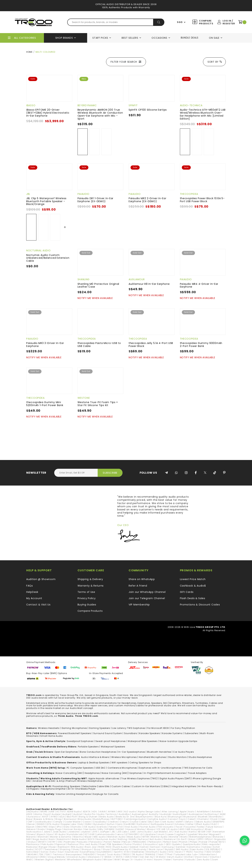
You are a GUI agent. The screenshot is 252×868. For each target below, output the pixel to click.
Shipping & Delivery (90, 579)
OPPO (200, 839)
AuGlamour (137, 279)
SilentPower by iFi (121, 849)
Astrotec (216, 812)
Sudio (163, 852)
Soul (61, 852)
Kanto (192, 832)
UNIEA (43, 857)
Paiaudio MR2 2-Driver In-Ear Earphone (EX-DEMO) (148, 200)
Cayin (182, 819)
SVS (171, 852)
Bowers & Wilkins (44, 819)
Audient (67, 814)
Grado (41, 829)
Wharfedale (74, 860)
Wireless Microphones (124, 757)
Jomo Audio (144, 832)
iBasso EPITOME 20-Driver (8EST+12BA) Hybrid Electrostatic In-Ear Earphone (48, 113)
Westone (84, 398)
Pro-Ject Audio (89, 844)
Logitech (181, 834)
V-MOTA (118, 857)
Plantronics (33, 844)
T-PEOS (188, 852)
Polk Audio (48, 844)
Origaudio (220, 839)
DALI (151, 822)
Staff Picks (100, 38)
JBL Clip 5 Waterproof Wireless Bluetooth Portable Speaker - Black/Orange (46, 201)
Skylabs (169, 849)
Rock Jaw (91, 847)
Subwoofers (191, 733)
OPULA (208, 839)
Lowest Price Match (193, 579)
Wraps (125, 860)
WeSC (30, 860)
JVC (171, 832)
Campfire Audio (157, 819)
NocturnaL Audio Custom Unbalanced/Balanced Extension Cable (48, 258)
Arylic (191, 812)
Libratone (150, 834)
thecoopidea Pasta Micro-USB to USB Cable (99, 345)
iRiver (208, 829)
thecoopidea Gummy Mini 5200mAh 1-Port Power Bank (45, 404)
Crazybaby (99, 822)
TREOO (126, 854)
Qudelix (176, 844)
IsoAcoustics (34, 832)
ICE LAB (161, 829)
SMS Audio (182, 849)
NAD (29, 839)
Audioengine (139, 814)
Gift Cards (187, 592)
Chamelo (203, 819)
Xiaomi (158, 860)
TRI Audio (137, 854)
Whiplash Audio (92, 860)
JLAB (132, 832)
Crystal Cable (138, 822)
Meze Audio (134, 837)
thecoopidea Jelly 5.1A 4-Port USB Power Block (151, 345)
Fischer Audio (148, 827)
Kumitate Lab (75, 834)
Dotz (81, 824)
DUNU (88, 824)
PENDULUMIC (140, 842)
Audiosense (196, 814)
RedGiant (64, 847)
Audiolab (166, 814)
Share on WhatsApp (142, 579)
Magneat (214, 834)
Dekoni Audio (203, 822)
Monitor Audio (159, 837)
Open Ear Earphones (66, 752)
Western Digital (44, 860)
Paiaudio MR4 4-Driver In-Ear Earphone (199, 285)
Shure (106, 849)
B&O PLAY (72, 817)
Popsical (61, 844)
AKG (120, 812)
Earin (120, 824)
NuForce (143, 839)
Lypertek (192, 834)
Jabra (47, 832)
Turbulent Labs (183, 854)
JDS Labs (122, 832)
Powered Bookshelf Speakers (75, 733)
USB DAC (101, 768)
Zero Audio (203, 860)
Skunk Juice (156, 849)
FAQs (30, 586)
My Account (34, 598)
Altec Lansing (170, 812)
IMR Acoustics (195, 829)
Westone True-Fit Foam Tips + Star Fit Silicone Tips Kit (98, 404)
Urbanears (94, 857)
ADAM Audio (74, 812)
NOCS (91, 839)
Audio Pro (90, 814)
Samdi (144, 847)
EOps (52, 827)
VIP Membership (139, 605)
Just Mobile (160, 832)
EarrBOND (130, 824)
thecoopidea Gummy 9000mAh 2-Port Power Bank (201, 345)
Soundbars (131, 733)
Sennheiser (51, 849)
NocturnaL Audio (38, 250)
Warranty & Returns (91, 586)
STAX (127, 852)
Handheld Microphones (153, 757)
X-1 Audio (137, 860)
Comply (58, 822)
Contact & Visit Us (38, 605)
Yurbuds (190, 860)
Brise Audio (85, 819)
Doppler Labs (69, 824)
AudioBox (124, 814)
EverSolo (102, 827)
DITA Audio (53, 824)
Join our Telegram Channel (147, 598)
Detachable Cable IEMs (96, 786)
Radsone (32, 847)
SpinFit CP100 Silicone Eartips (148, 110)
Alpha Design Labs (149, 812)
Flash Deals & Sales (193, 598)
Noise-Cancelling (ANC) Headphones (78, 773)
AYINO (54, 817)
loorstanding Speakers (67, 786)
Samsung (168, 847)
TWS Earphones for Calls (198, 768)
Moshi (184, 837)
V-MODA (106, 857)
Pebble (117, 842)
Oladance (169, 839)
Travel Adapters (197, 773)
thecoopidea (189, 194)
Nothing (123, 839)
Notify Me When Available (95, 298)
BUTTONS (117, 819)
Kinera (31, 834)
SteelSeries (138, 852)
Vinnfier (189, 857)
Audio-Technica (191, 105)
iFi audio (172, 829)
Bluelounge (175, 817)
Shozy (97, 849)
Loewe (170, 834)
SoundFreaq (87, 852)
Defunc (189, 822)
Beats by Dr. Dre (125, 817)
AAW (52, 812)
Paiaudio (84, 194)
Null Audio (156, 839)
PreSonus (73, 844)
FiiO (121, 827)
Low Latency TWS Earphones (129, 728)
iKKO (182, 829)
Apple (183, 812)
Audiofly (154, 814)
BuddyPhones (101, 819)
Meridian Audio (116, 837)
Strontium (152, 852)
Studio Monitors (177, 757)
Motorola (218, 837)
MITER (146, 837)
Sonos (44, 852)
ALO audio (130, 812)
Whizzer (108, 860)
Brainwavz (70, 819)
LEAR (92, 834)
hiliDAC (120, 829)
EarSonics (143, 824)
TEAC (48, 854)
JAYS (95, 832)
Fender (113, 827)
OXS (60, 842)
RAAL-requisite (211, 844)
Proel (102, 844)
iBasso (31, 105)
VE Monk (160, 857)
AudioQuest (180, 814)
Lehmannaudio (105, 834)
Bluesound (190, 817)
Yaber (168, 860)
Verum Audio (175, 857)
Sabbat (134, 847)
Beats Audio (107, 817)
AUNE (223, 814)
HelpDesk (32, 592)
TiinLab (101, 854)
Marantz (31, 837)
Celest (191, 819)
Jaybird (85, 832)
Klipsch (41, 834)
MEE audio (100, 837)
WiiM (117, 860)
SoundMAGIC (104, 852)
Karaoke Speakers (150, 733)
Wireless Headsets (49, 728)
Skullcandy (140, 849)
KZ (86, 834)
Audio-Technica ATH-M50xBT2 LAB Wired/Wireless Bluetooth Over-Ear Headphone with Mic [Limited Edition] (203, 114)
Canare (172, 819)
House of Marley (136, 829)
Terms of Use (86, 592)
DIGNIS (41, 824)
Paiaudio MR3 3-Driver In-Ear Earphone (45, 345)
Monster (174, 837)
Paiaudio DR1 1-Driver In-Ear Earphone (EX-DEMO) (96, 200)
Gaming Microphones (74, 728)
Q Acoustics (150, 844)
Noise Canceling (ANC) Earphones (122, 773)
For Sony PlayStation (183, 728)
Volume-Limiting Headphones (73, 794)
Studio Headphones (200, 757)
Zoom (215, 860)
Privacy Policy (87, 598)
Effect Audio (203, 824)
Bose (29, 819)
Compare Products (206, 22)
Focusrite (189, 827)
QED (168, 844)
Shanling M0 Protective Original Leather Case (98, 285)
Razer (53, 847)
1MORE (44, 812)
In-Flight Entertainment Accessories (165, 773)
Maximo (78, 837)
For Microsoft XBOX (158, 728)
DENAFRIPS (218, 822)
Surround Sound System (108, 733)
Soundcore (72, 852)
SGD (180, 22)
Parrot (107, 842)
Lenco (120, 834)
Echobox (180, 824)
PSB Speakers (115, 844)
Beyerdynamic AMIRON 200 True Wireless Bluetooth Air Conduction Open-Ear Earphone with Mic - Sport (100, 114)
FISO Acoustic (166, 827)
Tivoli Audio (114, 854)
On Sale (214, 38)
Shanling (84, 279)
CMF (30, 822)
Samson (155, 847)
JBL (28, 194)
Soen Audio (197, 849)
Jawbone (73, 832)
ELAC (214, 824)
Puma (128, 844)
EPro (59, 827)
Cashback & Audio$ (193, 586)
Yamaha (178, 860)
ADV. (95, 812)
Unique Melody (56, 857)
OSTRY (52, 842)
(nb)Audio (32, 812)
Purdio (137, 844)
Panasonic (96, 842)
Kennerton (219, 832)
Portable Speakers (88, 747)
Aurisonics (34, 817)
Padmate (69, 842)
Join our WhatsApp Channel (147, 592)
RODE (101, 847)
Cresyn (124, 822)
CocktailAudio (43, 822)
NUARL (133, 839)
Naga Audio (40, 839)
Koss (50, 834)
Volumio (215, 857)
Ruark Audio (120, 847)
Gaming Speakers (100, 728)
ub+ (196, 854)
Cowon (87, 822)
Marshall (43, 837)
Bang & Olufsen (88, 817)
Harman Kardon (73, 829)
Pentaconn (155, 842)
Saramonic (194, 847)
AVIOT (45, 817)
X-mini (148, 860)
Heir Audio (90, 829)
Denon (31, 824)
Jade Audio (59, 832)
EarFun (111, 824)
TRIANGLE (150, 854)
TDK (41, 854)
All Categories (25, 38)
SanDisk (180, 847)
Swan (178, 852)
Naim (52, 839)
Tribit (160, 854)
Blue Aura (161, 817)
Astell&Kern (203, 812)
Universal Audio (76, 857)
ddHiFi (180, 822)
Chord (214, 819)
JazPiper (104, 832)
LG (141, 834)
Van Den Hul (147, 857)
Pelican (127, 842)
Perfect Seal (170, 842)
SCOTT (39, 849)
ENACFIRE (42, 827)
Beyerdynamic (87, 105)
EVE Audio (89, 827)
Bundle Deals (190, 38)
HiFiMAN (110, 829)
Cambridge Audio (135, 819)
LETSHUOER (132, 834)
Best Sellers (130, 38)
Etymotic (77, 827)
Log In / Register (229, 22)
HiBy (101, 829)
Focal (179, 827)
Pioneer (203, 842)
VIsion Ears (201, 857)
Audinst (78, 814)
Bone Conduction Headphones (98, 752)
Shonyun (87, 849)
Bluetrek (203, 817)
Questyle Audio (192, 844)
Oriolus (32, 842)
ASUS (29, 814)
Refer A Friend (138, 586)
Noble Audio (79, 839)
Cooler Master (73, 822)
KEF (209, 832)
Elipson (30, 827)
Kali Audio (181, 832)
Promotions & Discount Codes (200, 605)
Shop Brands (64, 38)
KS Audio (60, 834)
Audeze (56, 814)
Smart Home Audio (51, 736)
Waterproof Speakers (113, 747)
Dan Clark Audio (164, 822)
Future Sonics (214, 827)
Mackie (203, 834)
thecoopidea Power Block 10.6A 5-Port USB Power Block (202, 200)
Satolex (207, 847)
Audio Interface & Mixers (95, 757)
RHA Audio (77, 847)
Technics (58, 854)
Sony (53, 852)
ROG (109, 847)
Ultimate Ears (208, 854)
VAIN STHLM (131, 857)
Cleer (222, 819)
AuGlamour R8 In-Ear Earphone (149, 284)
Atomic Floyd (42, 814)
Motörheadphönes (200, 837)
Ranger (43, 847)
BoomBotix (216, 817)
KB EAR (202, 832)
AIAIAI (103, 812)
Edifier (190, 824)
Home (29, 52)
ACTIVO (61, 812)
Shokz (76, 849)
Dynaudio (99, 824)
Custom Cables (121, 786)
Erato (67, 827)
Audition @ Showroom (41, 579)
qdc (161, 844)
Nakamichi (63, 839)
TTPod (169, 854)
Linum (161, 834)
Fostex (201, 827)
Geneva (31, 829)
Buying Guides (87, 605)
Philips (193, 842)
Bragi (59, 819)
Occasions (159, 38)
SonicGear (32, 852)
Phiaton (183, 842)
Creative (113, 822)
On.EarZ (182, 839)
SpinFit (133, 105)
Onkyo (192, 839)
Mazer (88, 837)
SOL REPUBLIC (213, 849)
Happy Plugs (54, 829)
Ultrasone (32, 857)
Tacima (199, 852)
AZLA (62, 817)
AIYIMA (112, 812)
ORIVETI (42, 842)
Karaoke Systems (172, 733)
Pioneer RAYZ (217, 842)
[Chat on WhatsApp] (245, 840)
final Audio (131, 827)
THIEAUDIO (89, 854)
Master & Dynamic (61, 837)
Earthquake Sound (162, 824)
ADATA (87, 812)
